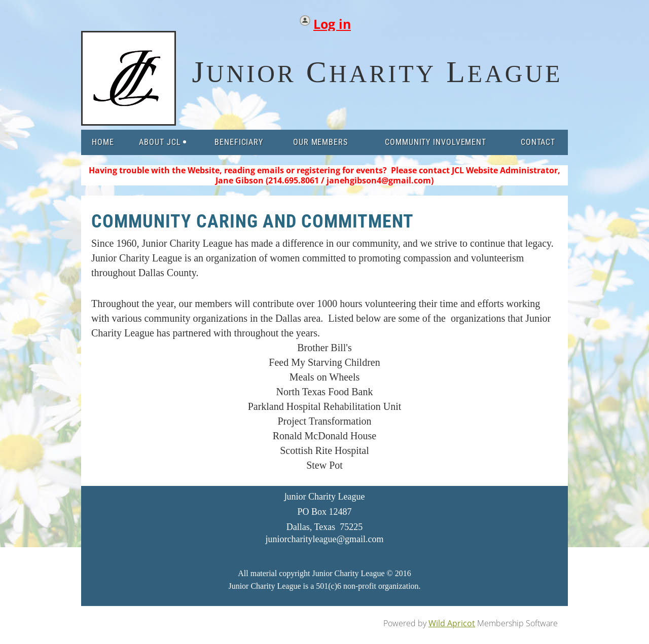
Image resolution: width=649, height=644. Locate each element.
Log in (332, 22)
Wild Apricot (452, 623)
